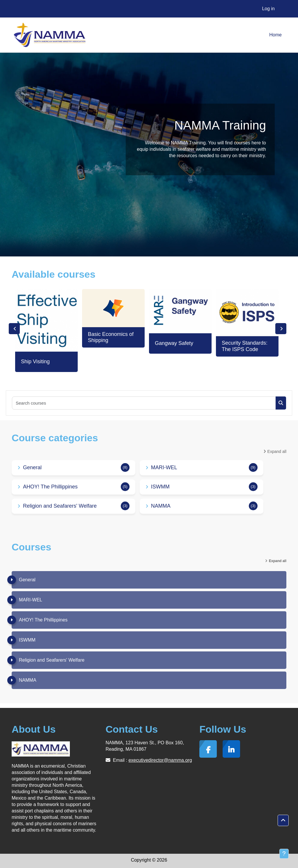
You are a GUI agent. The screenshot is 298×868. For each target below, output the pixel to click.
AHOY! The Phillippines (50, 487)
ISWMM (160, 487)
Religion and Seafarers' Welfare (60, 506)
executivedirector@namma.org (160, 760)
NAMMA (161, 506)
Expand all (277, 451)
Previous (14, 329)
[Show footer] (284, 854)
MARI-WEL (164, 467)
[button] (283, 821)
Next (281, 329)
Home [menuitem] (275, 35)
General (32, 467)
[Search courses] (144, 403)
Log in (268, 9)
